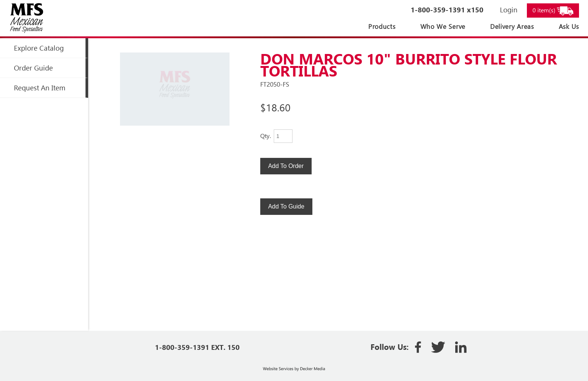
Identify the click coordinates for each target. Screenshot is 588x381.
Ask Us (569, 26)
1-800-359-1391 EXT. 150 (197, 347)
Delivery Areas (512, 26)
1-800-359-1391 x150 (447, 10)
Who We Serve (443, 26)
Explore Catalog (39, 48)
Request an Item (40, 88)
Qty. (265, 136)
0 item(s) (553, 11)
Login (509, 10)
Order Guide (33, 68)
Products (382, 26)
